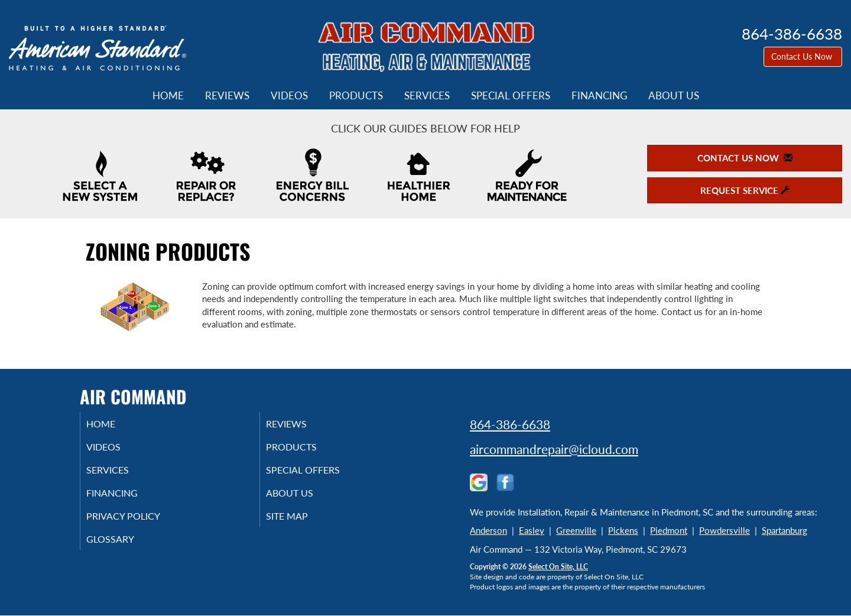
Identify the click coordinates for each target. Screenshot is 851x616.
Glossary (124, 549)
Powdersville (725, 530)
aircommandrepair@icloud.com (554, 449)
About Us (674, 96)
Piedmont (669, 530)
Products (356, 96)
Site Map (302, 524)
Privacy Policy (139, 524)
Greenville (576, 530)
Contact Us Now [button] (803, 56)
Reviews (227, 96)
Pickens (623, 530)
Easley (532, 530)
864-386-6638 (510, 424)
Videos (289, 96)
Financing (599, 96)
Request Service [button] (745, 190)
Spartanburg (785, 530)
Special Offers (511, 96)
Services (427, 96)
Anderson (488, 530)
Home (168, 96)
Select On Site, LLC (558, 567)
